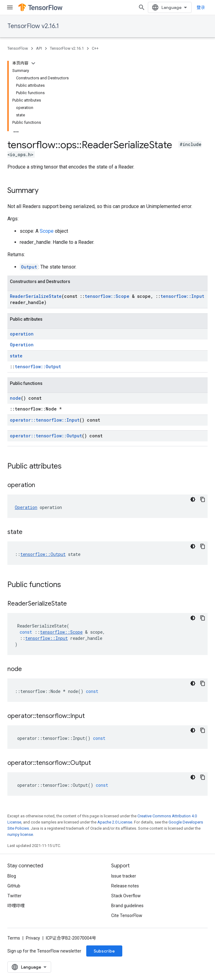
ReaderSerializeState (36, 296)
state (16, 356)
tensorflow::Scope (107, 296)
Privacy (33, 938)
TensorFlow (18, 48)
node (15, 398)
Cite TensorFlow (127, 915)
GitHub (14, 886)
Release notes (125, 886)
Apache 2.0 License (115, 822)
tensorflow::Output (38, 367)
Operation (22, 345)
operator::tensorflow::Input (45, 420)
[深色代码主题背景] (193, 499)
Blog (12, 876)
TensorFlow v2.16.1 (33, 26)
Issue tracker (124, 876)
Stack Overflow (126, 896)
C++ (95, 48)
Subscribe (104, 951)
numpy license (20, 834)
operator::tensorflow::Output (46, 436)
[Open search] (142, 7)
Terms (14, 938)
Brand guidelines (127, 906)
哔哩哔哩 (16, 906)
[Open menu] (10, 7)
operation (22, 334)
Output (29, 267)
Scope (47, 231)
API (39, 48)
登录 (201, 7)
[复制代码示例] (203, 499)
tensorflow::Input (182, 296)
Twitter (14, 896)
